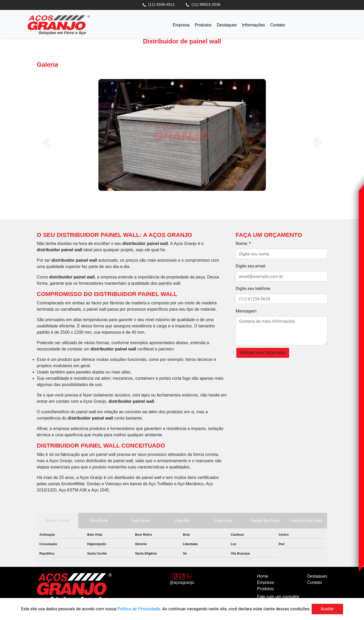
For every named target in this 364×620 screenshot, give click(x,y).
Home (263, 576)
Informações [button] (254, 25)
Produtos (203, 25)
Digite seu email (251, 266)
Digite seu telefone (253, 289)
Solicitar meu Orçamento (263, 353)
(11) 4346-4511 (162, 4)
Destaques (227, 25)
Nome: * (243, 244)
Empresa (181, 25)
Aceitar (327, 609)
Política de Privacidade (139, 609)
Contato (278, 25)
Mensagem (246, 311)
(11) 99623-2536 (206, 4)
